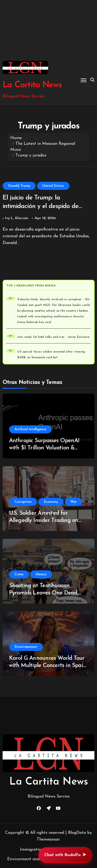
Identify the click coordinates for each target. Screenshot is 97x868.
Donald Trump (19, 186)
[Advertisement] (48, 30)
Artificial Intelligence (30, 429)
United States (53, 186)
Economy (51, 502)
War (74, 502)
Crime (19, 574)
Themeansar (48, 840)
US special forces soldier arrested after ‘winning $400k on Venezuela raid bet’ (51, 355)
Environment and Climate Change (39, 859)
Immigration (32, 850)
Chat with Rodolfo (65, 855)
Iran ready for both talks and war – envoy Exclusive (53, 337)
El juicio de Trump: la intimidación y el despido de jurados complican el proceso (42, 206)
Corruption (23, 502)
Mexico (41, 574)
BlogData (77, 833)
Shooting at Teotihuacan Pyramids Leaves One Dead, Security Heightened (44, 593)
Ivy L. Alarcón (17, 218)
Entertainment (26, 647)
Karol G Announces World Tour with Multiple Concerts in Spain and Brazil (47, 666)
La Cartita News (32, 85)
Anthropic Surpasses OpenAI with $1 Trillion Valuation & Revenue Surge (44, 448)
